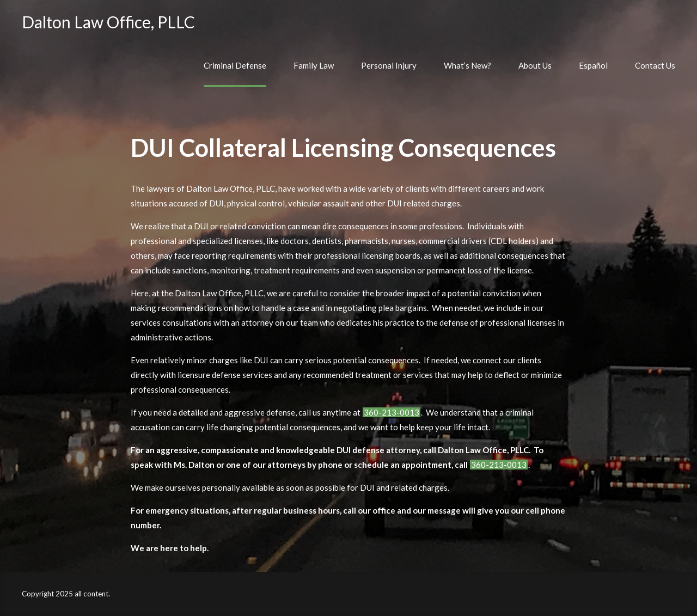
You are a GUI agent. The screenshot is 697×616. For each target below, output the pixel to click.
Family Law (314, 65)
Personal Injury (389, 65)
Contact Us (655, 65)
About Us (535, 65)
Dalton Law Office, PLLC (108, 22)
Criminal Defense (235, 65)
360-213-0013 (392, 412)
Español (593, 65)
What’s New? (467, 65)
